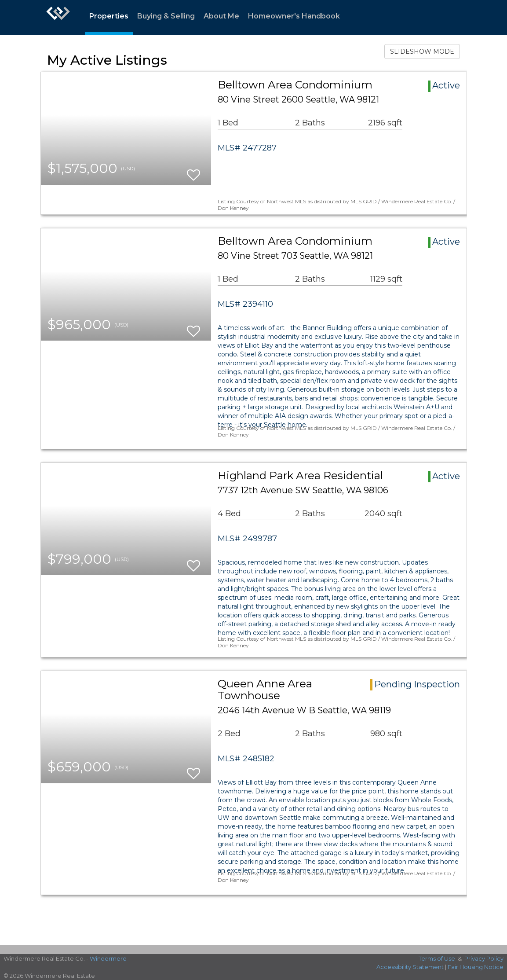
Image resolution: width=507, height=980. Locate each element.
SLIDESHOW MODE (422, 51)
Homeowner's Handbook (294, 16)
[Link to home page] (58, 18)
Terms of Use (437, 958)
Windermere (108, 958)
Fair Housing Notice (476, 967)
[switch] (193, 171)
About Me (221, 16)
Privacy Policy (484, 958)
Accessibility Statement (410, 967)
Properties (109, 16)
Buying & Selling (166, 16)
